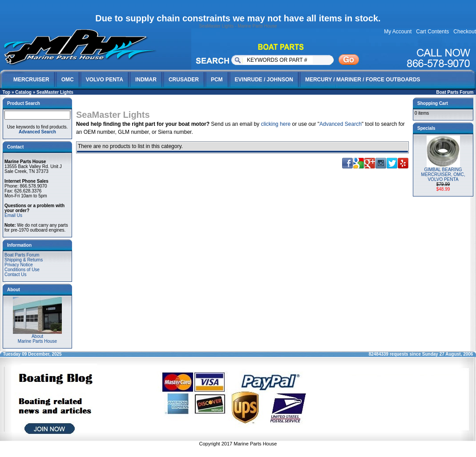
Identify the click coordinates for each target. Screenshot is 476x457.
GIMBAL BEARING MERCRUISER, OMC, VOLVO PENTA (443, 174)
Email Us (13, 215)
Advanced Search (341, 124)
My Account (398, 32)
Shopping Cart (433, 103)
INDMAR (146, 80)
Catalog (23, 92)
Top (7, 92)
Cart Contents (432, 32)
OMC (68, 80)
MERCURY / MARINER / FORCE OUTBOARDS (363, 80)
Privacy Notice (19, 265)
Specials (426, 128)
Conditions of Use (22, 270)
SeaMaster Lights (55, 92)
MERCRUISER (31, 80)
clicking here (276, 124)
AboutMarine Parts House (37, 337)
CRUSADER (184, 80)
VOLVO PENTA (105, 80)
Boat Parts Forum (455, 92)
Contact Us (15, 275)
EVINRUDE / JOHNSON (264, 80)
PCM (217, 80)
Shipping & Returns (24, 260)
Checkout (465, 32)
